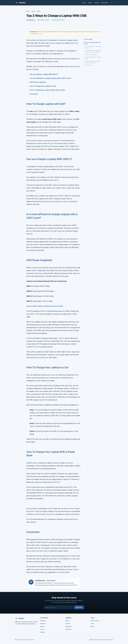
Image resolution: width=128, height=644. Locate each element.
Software (43, 621)
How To (42, 629)
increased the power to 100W (58, 311)
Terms (92, 624)
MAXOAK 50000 (36, 493)
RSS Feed (68, 629)
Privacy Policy (95, 621)
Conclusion (34, 94)
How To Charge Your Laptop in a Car (43, 86)
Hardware (43, 624)
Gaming (42, 632)
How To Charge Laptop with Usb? (46, 104)
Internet (42, 626)
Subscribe (79, 607)
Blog (33, 11)
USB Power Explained (38, 82)
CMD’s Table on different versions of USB (48, 306)
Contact (97, 3)
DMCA (92, 626)
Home (84, 3)
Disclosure (105, 3)
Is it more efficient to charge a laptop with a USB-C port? (51, 78)
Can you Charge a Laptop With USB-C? (44, 74)
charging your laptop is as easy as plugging (60, 405)
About (90, 3)
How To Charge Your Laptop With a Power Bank (47, 90)
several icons (74, 177)
